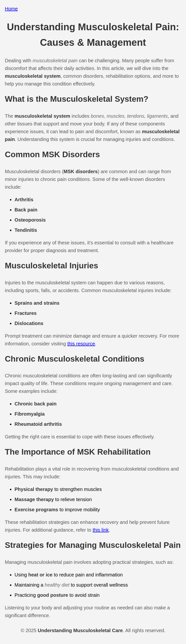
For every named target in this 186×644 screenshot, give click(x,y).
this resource (81, 344)
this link (101, 530)
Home (11, 9)
